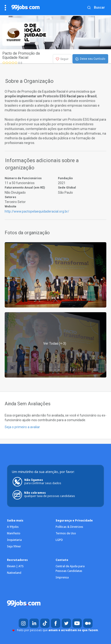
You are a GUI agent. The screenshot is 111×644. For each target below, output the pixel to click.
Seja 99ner (14, 546)
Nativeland (14, 573)
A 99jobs (13, 527)
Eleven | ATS (15, 566)
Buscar (99, 7)
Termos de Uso (66, 533)
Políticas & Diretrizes (69, 527)
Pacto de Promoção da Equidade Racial (21, 55)
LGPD (59, 540)
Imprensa (62, 577)
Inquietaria (14, 540)
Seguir (62, 59)
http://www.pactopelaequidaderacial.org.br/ (37, 211)
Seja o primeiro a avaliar (22, 427)
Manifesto (14, 533)
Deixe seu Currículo (90, 59)
